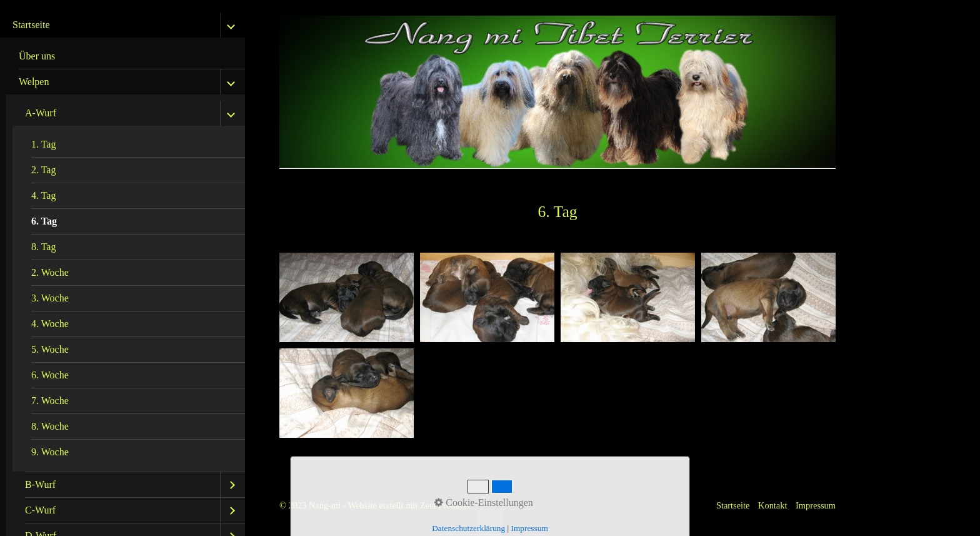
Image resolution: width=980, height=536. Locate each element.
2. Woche (50, 272)
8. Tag (43, 247)
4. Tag (43, 195)
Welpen (34, 82)
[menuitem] (126, 57)
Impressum (816, 505)
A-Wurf (41, 113)
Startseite (31, 25)
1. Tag (43, 144)
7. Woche (50, 401)
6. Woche (50, 375)
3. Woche (50, 298)
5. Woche (50, 349)
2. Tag (43, 170)
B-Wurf (40, 484)
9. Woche (50, 452)
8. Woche (50, 426)
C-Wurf (40, 510)
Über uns (37, 56)
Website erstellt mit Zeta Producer (409, 505)
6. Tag (44, 221)
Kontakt (772, 505)
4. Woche (50, 324)
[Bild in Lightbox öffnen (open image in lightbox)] (347, 297)
